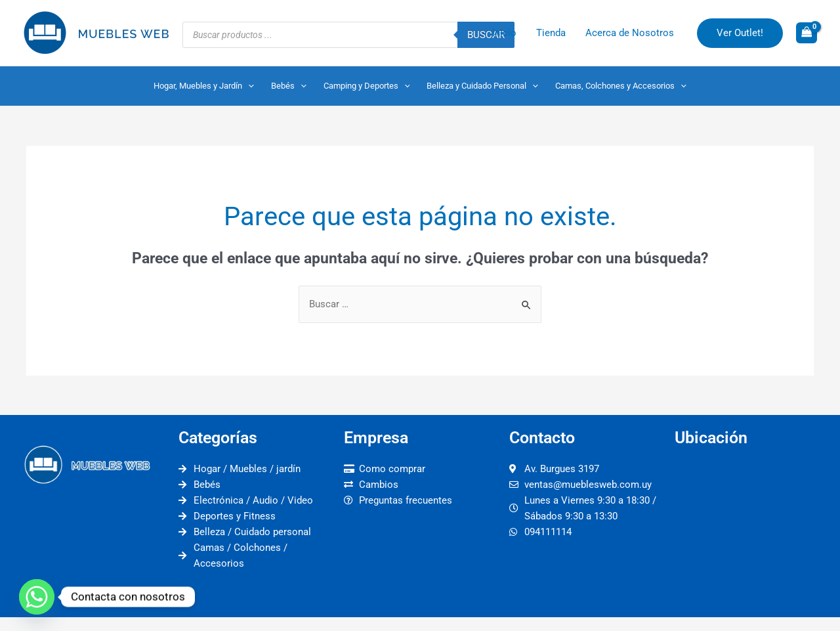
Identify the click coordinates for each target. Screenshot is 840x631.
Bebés (289, 86)
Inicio (504, 33)
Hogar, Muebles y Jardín (204, 86)
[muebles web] (751, 533)
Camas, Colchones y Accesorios (621, 86)
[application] (248, 86)
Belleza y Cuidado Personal (482, 86)
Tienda (551, 33)
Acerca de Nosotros (630, 33)
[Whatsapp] (37, 597)
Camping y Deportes (367, 86)
